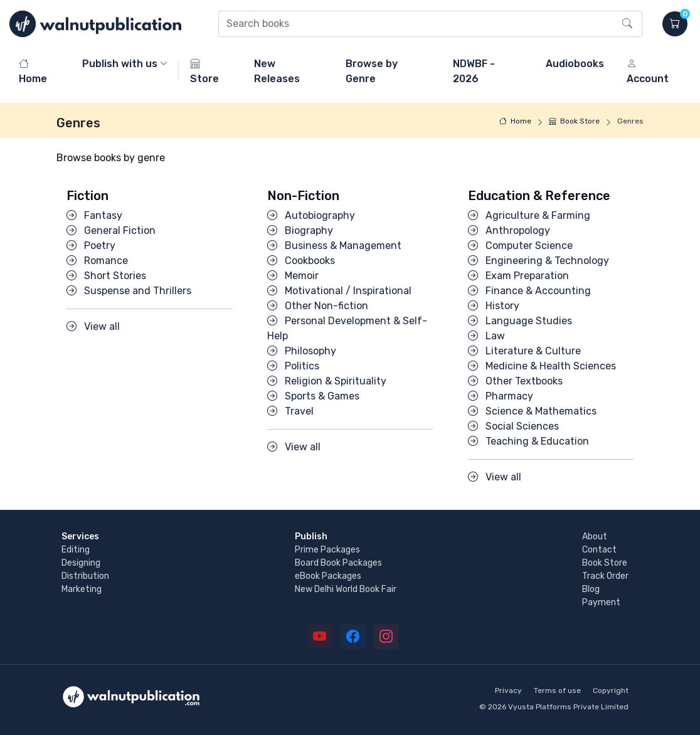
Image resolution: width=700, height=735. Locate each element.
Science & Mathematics (532, 411)
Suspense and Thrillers (129, 291)
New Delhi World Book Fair (346, 589)
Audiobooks (575, 64)
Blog (591, 589)
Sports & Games (313, 396)
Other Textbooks (515, 381)
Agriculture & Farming (529, 215)
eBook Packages (328, 576)
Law (486, 336)
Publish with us (120, 64)
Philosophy (302, 351)
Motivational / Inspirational (339, 291)
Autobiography (311, 215)
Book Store (574, 121)
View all (93, 326)
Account (648, 71)
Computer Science (520, 246)
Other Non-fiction (318, 306)
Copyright (611, 690)
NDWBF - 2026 (474, 71)
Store (204, 71)
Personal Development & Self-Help (347, 328)
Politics (293, 366)
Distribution (85, 576)
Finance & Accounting (529, 291)
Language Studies (520, 321)
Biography (300, 230)
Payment (601, 602)
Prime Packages (327, 550)
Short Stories (106, 276)
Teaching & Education (528, 441)
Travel (290, 411)
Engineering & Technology (538, 261)
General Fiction (111, 230)
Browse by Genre (372, 71)
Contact (599, 550)
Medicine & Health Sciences (542, 366)
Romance (97, 261)
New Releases (277, 71)
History (494, 306)
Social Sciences (513, 426)
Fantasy (94, 215)
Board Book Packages (338, 563)
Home (33, 71)
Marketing (82, 589)
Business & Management (334, 246)
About (595, 537)
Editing (76, 550)
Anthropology (509, 230)
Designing (81, 563)
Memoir (293, 276)
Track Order (605, 576)
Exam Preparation (518, 276)
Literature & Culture (524, 351)
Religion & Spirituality (327, 381)
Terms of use (557, 690)
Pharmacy (501, 396)
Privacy (508, 690)
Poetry (91, 246)
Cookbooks (301, 261)
